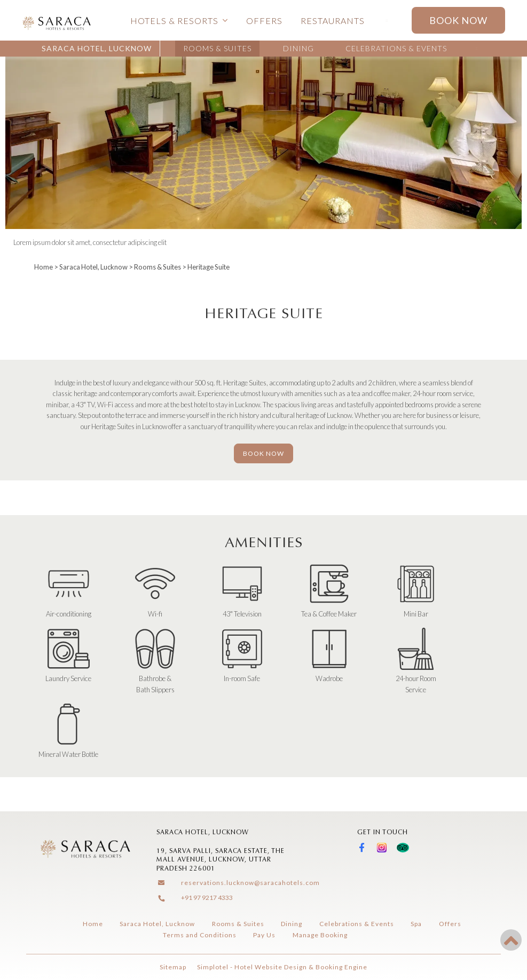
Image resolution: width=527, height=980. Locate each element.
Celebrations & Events (396, 48)
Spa (416, 924)
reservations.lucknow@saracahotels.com (250, 883)
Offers (264, 21)
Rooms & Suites (217, 48)
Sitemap (173, 967)
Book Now (458, 20)
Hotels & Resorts (179, 21)
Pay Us (264, 935)
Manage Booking (320, 935)
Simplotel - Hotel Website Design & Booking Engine (282, 967)
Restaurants (333, 21)
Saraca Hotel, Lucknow (97, 48)
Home (44, 267)
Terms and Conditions (200, 935)
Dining (298, 48)
